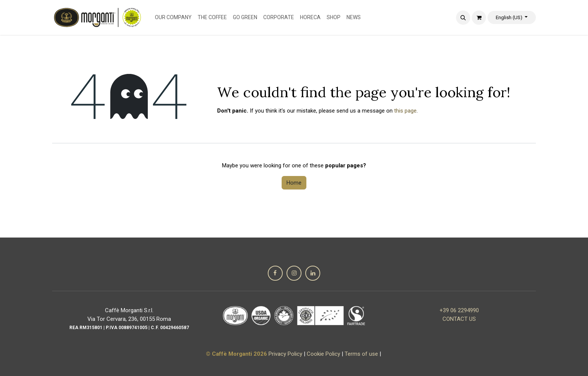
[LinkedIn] (313, 273)
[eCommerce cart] (479, 18)
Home (294, 183)
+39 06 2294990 (459, 310)
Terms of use (361, 354)
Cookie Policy (323, 354)
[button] (463, 18)
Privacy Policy (285, 354)
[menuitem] (173, 17)
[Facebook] (275, 273)
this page (405, 111)
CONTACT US (459, 319)
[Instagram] (294, 273)
